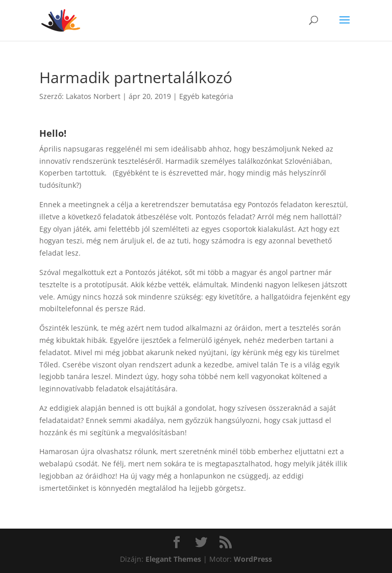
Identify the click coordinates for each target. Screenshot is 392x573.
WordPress (253, 559)
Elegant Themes (173, 559)
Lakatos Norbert (93, 96)
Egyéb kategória (206, 96)
